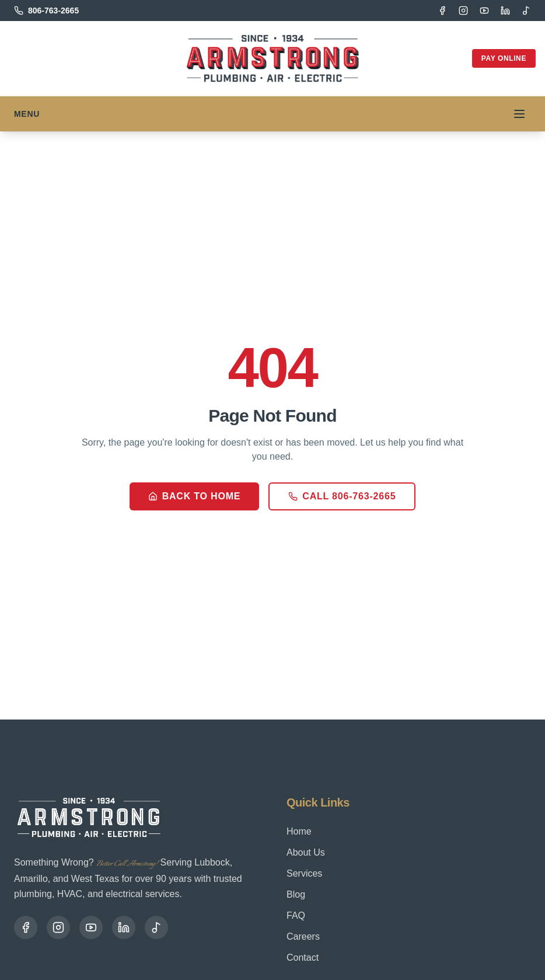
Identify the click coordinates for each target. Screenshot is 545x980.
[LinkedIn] (505, 11)
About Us (306, 852)
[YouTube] (484, 11)
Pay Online (504, 58)
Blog (296, 894)
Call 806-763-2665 (342, 496)
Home (299, 831)
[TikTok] (526, 11)
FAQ (296, 915)
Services (304, 873)
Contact (303, 958)
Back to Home (195, 496)
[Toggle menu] (519, 114)
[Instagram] (463, 11)
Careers (303, 936)
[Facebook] (442, 11)
